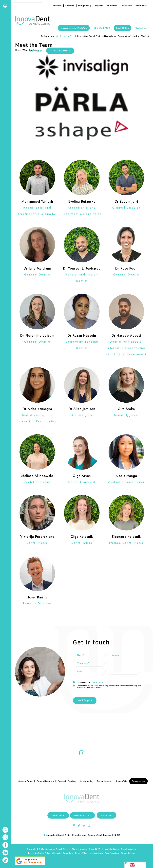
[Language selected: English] (135, 865)
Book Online (123, 28)
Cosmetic (70, 6)
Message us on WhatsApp (74, 28)
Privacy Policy (97, 682)
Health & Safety (96, 853)
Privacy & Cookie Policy (39, 853)
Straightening (85, 6)
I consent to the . (88, 682)
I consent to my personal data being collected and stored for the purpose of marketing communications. (107, 686)
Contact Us (141, 28)
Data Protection (112, 853)
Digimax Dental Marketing (125, 849)
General (57, 6)
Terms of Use (81, 853)
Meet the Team (25, 781)
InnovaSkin (112, 6)
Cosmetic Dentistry (67, 781)
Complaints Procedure (62, 853)
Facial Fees (141, 6)
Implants (99, 6)
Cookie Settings (128, 853)
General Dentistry (45, 781)
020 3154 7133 (102, 28)
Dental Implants (105, 781)
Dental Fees (126, 6)
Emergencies (138, 781)
